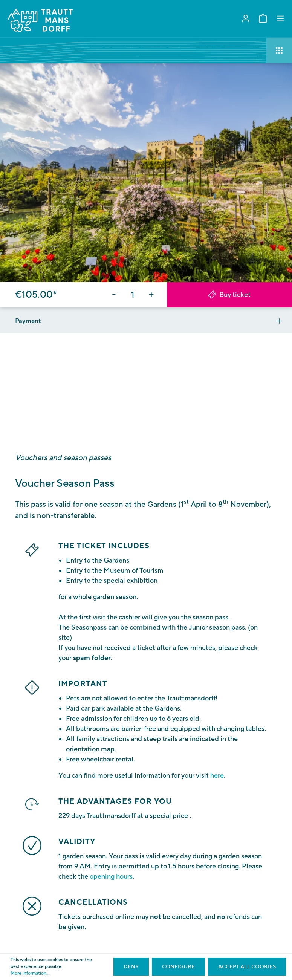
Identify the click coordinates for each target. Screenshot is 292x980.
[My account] (246, 19)
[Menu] (280, 19)
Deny (131, 967)
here (217, 776)
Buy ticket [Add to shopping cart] (229, 295)
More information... (30, 973)
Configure (178, 967)
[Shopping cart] (263, 19)
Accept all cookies (247, 967)
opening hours (111, 877)
